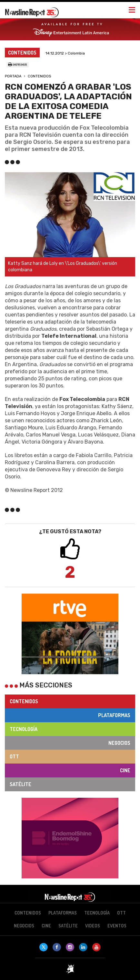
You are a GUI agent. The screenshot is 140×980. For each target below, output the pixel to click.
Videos (93, 926)
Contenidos (39, 76)
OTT (14, 756)
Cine (125, 770)
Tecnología (24, 729)
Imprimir (18, 65)
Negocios (119, 743)
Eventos (117, 926)
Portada (13, 76)
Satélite (20, 784)
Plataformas (114, 715)
